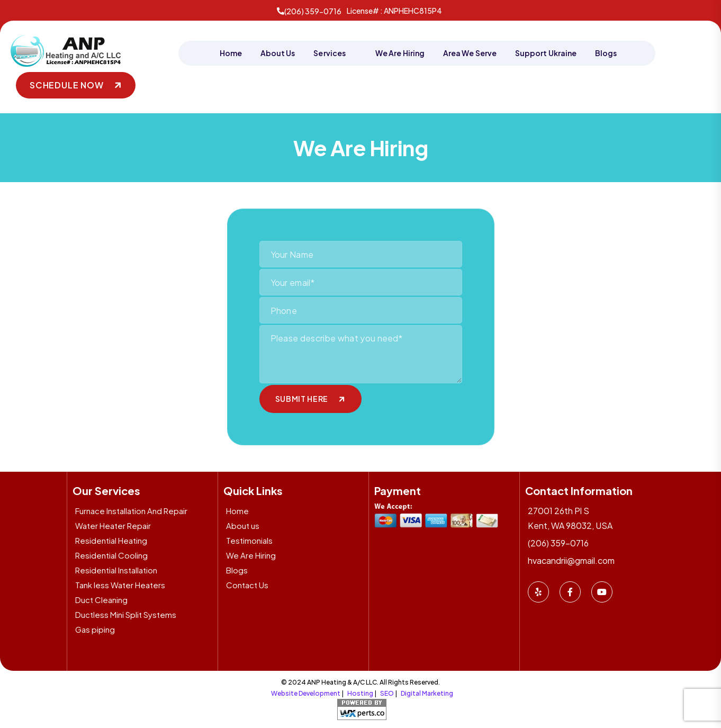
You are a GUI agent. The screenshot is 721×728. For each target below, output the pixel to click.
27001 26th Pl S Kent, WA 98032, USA (570, 517)
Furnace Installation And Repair (131, 510)
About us (243, 524)
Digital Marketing (427, 692)
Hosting (360, 692)
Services (330, 53)
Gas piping (95, 628)
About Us (278, 53)
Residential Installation (116, 569)
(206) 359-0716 (309, 11)
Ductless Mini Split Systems (126, 613)
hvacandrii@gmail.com (571, 559)
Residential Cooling (111, 554)
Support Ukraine (546, 53)
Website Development (306, 692)
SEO (387, 692)
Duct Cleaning (101, 599)
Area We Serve (470, 53)
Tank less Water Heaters (120, 584)
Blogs (606, 53)
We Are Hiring (400, 53)
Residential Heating (111, 539)
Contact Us (247, 584)
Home (231, 53)
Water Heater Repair (113, 524)
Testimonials (249, 539)
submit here (302, 398)
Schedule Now (67, 84)
